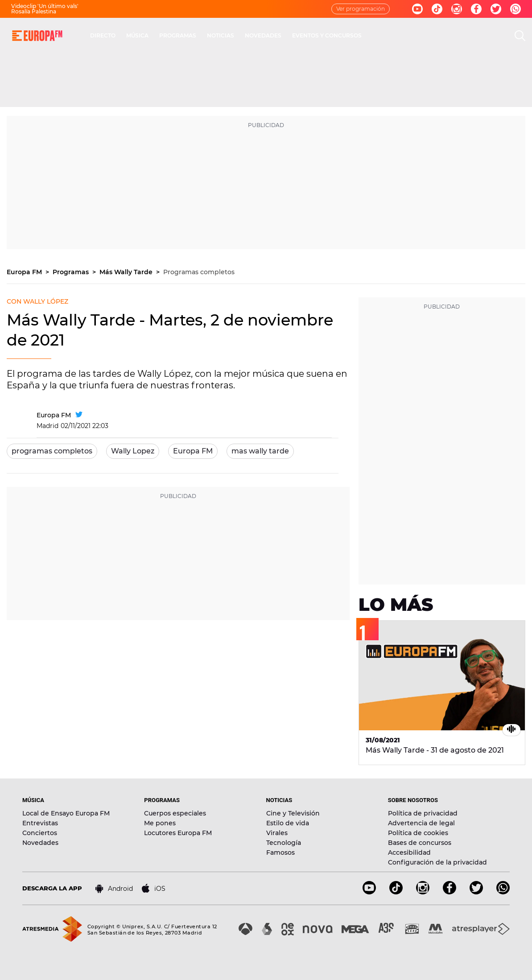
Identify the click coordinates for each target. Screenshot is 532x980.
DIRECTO (103, 35)
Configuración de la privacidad (437, 862)
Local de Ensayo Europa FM (66, 813)
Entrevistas (40, 823)
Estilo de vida (288, 823)
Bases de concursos (420, 843)
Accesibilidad (409, 852)
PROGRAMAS (178, 35)
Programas (72, 272)
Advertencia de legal (421, 823)
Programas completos (199, 272)
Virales (277, 833)
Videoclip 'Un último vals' (45, 6)
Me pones (160, 823)
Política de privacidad (423, 813)
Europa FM (25, 272)
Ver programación (361, 9)
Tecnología (284, 843)
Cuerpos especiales (175, 813)
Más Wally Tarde (127, 272)
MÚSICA (137, 35)
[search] (520, 36)
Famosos (280, 852)
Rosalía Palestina (34, 11)
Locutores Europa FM (178, 833)
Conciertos (40, 833)
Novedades (40, 843)
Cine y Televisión (293, 813)
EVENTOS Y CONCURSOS (327, 35)
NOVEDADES (263, 35)
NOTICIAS (221, 35)
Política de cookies (418, 833)
